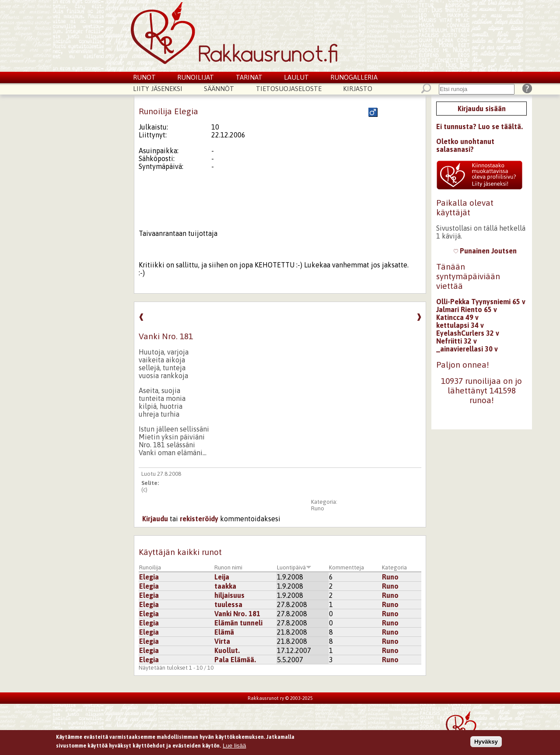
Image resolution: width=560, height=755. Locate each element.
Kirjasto (358, 89)
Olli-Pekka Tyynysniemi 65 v (481, 302)
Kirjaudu (155, 519)
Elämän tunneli (238, 623)
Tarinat (249, 77)
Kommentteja (346, 567)
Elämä (224, 632)
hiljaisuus (229, 595)
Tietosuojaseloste (289, 89)
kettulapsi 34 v (460, 325)
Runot (144, 77)
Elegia (149, 577)
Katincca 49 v (457, 317)
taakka (225, 586)
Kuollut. (227, 650)
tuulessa (228, 604)
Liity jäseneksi (158, 89)
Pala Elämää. (235, 660)
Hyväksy (486, 743)
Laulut (296, 77)
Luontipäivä (294, 567)
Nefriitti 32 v (457, 341)
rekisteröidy (199, 519)
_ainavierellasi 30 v (467, 349)
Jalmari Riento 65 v (467, 309)
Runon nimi (228, 567)
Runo (318, 508)
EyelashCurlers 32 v (468, 333)
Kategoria (394, 567)
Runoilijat (196, 77)
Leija (222, 577)
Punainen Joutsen (485, 251)
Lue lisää (234, 747)
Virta (222, 641)
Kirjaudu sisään (482, 109)
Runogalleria (354, 77)
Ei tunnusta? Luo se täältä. (479, 126)
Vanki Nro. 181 (237, 614)
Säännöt (219, 89)
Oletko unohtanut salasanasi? (465, 145)
